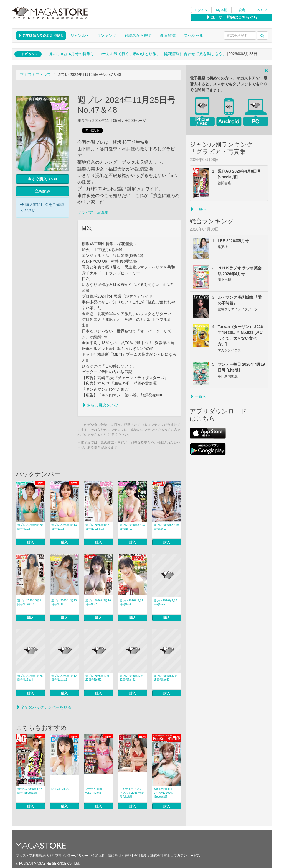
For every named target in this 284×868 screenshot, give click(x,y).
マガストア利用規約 (31, 856)
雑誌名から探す (138, 35)
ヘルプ (262, 10)
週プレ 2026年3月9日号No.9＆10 (29, 602)
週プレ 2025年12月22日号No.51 (131, 678)
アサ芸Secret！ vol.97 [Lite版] (95, 791)
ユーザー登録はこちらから (232, 17)
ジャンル (79, 35)
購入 (31, 542)
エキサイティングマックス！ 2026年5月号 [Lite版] (132, 793)
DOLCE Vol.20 (60, 789)
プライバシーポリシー (72, 856)
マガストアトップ (35, 75)
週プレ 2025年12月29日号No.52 (97, 678)
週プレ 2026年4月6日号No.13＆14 (97, 527)
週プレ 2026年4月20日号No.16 (30, 527)
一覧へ (198, 209)
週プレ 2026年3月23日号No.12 (132, 527)
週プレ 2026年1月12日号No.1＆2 (64, 678)
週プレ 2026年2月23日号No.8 (64, 602)
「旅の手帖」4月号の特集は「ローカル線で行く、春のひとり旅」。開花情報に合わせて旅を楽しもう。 (136, 54)
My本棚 (222, 10)
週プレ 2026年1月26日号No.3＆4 (30, 678)
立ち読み (42, 191)
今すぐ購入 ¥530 (42, 179)
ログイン (201, 10)
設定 (242, 10)
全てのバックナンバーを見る (44, 707)
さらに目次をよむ (100, 405)
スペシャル (194, 35)
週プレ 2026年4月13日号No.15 (64, 527)
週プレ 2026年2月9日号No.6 (131, 602)
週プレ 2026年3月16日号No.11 (166, 527)
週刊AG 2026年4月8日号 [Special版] (30, 791)
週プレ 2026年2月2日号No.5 (166, 602)
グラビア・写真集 (93, 212)
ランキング (106, 35)
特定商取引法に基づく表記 (111, 856)
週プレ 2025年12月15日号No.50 (166, 678)
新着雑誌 (168, 35)
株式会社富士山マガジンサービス (175, 856)
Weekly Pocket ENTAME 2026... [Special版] (164, 793)
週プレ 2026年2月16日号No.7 (98, 602)
